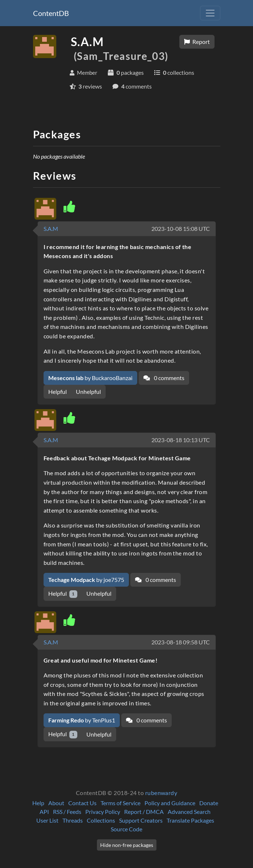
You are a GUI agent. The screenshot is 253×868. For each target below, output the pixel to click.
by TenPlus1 (82, 720)
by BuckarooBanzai (90, 378)
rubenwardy (161, 793)
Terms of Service (121, 803)
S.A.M (51, 229)
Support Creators (141, 820)
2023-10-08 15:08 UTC (181, 229)
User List (47, 820)
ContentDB (51, 13)
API (44, 812)
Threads (73, 820)
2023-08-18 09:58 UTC (181, 642)
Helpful (58, 392)
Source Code (126, 829)
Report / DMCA (144, 812)
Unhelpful (88, 392)
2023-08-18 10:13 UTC (181, 440)
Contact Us (82, 803)
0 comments (164, 378)
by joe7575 (86, 580)
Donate (209, 803)
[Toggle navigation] (210, 13)
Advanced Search (189, 812)
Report (197, 42)
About (56, 803)
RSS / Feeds (67, 812)
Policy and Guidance (170, 803)
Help (38, 803)
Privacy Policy (103, 812)
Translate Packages (190, 820)
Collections (101, 820)
